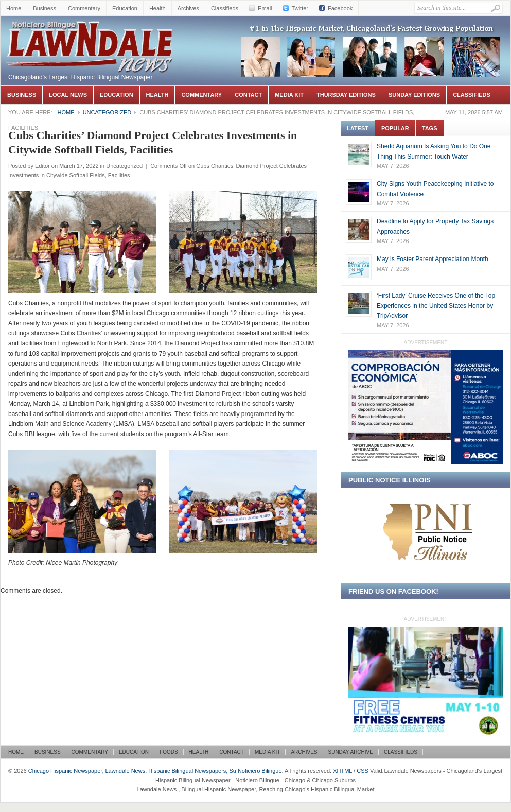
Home (14, 8)
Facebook (340, 8)
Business (45, 8)
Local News (68, 95)
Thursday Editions (346, 95)
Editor (42, 166)
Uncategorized (107, 112)
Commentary (84, 8)
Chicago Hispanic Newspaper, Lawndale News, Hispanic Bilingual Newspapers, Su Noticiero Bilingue (91, 31)
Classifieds (225, 8)
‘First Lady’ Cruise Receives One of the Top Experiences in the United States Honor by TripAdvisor (436, 306)
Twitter (300, 8)
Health (157, 8)
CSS (363, 771)
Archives (188, 8)
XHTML (342, 771)
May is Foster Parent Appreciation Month (433, 259)
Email (265, 8)
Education (125, 8)
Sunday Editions (414, 95)
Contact (248, 95)
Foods (169, 752)
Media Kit (289, 95)
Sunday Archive (351, 752)
